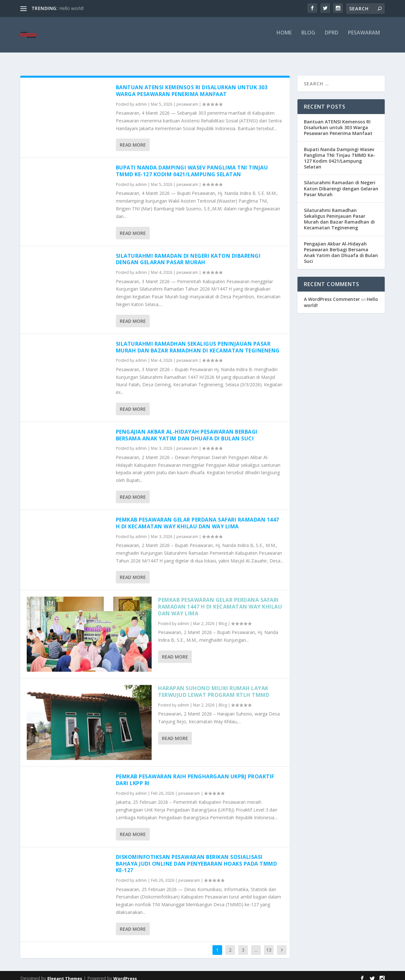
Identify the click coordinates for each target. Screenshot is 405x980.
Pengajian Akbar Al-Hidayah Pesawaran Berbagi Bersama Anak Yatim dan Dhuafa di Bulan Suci (187, 429)
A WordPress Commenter (332, 293)
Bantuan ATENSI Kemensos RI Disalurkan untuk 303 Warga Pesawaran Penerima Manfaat (192, 85)
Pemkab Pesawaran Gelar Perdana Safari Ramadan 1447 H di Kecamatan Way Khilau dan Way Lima (198, 517)
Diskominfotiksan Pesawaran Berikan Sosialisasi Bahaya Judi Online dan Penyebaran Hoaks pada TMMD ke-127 (197, 858)
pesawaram (364, 38)
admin (141, 98)
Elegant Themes (65, 973)
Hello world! (71, 8)
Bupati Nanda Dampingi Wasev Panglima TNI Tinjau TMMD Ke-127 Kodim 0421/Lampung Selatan (192, 165)
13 (269, 944)
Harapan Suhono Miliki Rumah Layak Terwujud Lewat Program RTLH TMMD (214, 686)
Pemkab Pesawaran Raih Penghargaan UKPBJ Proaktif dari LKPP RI (195, 774)
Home (284, 38)
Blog (308, 38)
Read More (133, 139)
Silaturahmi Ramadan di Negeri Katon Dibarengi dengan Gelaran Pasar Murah (188, 253)
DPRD (332, 38)
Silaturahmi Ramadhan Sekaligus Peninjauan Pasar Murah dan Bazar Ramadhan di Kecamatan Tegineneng (198, 341)
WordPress (125, 973)
